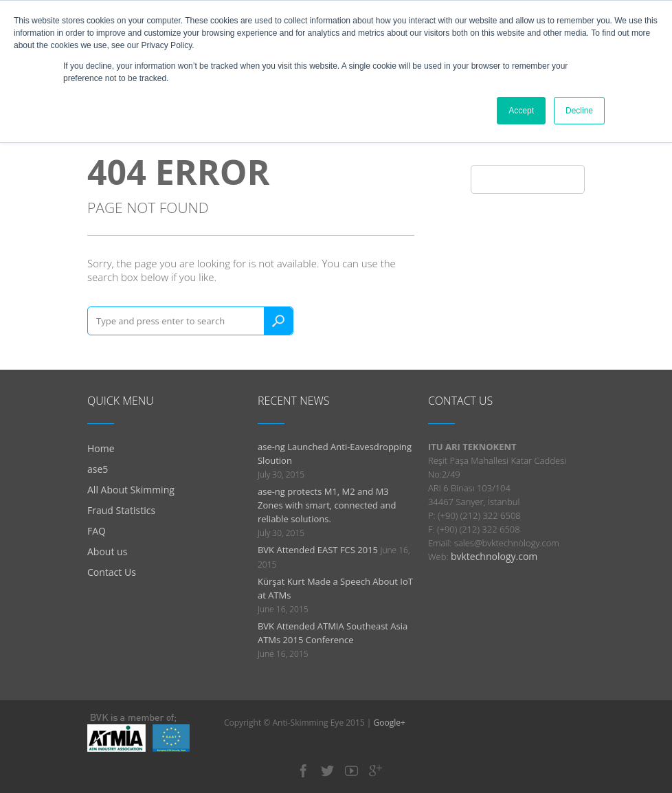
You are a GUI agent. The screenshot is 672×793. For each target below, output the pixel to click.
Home (101, 448)
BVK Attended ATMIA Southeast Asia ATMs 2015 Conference (333, 633)
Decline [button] (579, 111)
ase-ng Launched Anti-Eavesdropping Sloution (335, 454)
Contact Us (112, 572)
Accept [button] (521, 111)
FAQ (97, 531)
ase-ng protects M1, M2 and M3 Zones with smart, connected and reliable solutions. (327, 505)
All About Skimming (131, 490)
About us (107, 551)
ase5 (98, 469)
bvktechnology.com (494, 556)
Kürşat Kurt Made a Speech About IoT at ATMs (335, 588)
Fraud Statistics (121, 510)
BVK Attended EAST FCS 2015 (318, 550)
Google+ (390, 723)
